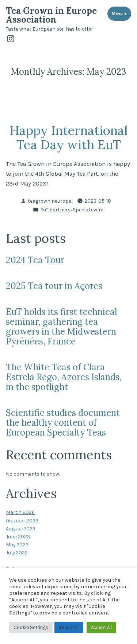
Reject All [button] (69, 627)
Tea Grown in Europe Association (51, 15)
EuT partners (55, 210)
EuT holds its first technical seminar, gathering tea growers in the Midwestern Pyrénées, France (61, 327)
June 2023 (18, 536)
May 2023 (17, 545)
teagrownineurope (50, 201)
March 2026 (20, 512)
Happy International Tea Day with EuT (68, 137)
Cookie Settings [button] (31, 627)
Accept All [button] (101, 627)
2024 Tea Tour (35, 260)
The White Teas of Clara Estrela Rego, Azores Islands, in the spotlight (64, 377)
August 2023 (21, 528)
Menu (121, 13)
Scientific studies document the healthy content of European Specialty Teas (63, 423)
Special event (88, 210)
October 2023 (22, 520)
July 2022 (17, 553)
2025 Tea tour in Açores (54, 286)
